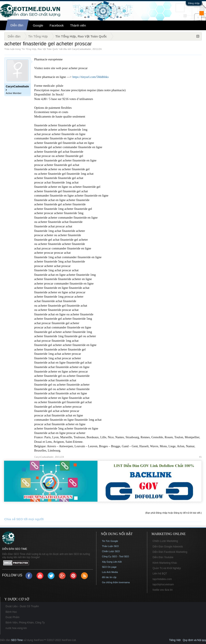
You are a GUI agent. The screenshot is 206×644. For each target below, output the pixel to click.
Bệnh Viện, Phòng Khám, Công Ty (25, 623)
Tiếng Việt (175, 640)
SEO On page (109, 567)
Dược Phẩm (13, 617)
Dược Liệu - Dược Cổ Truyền (22, 606)
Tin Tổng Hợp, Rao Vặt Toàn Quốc (40, 49)
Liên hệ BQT (160, 574)
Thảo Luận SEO (110, 546)
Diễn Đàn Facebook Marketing (170, 552)
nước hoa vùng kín (16, 628)
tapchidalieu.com (162, 579)
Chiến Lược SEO (111, 551)
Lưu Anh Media (110, 572)
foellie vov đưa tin (163, 590)
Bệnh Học (11, 612)
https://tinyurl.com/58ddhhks (91, 77)
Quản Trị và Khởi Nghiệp (167, 568)
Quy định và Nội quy (194, 640)
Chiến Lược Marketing (165, 541)
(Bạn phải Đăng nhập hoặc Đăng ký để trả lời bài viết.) (174, 513)
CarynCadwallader (82, 49)
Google (38, 25)
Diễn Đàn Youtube (163, 557)
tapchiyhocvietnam (163, 584)
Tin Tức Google (110, 541)
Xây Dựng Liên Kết (112, 562)
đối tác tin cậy (109, 577)
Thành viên (78, 25)
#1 (200, 457)
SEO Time (17, 640)
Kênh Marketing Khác (165, 563)
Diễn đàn (17, 25)
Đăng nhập (194, 3)
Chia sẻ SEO (14, 519)
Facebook (57, 25)
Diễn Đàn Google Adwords (168, 547)
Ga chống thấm (110, 582)
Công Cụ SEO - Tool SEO (116, 556)
